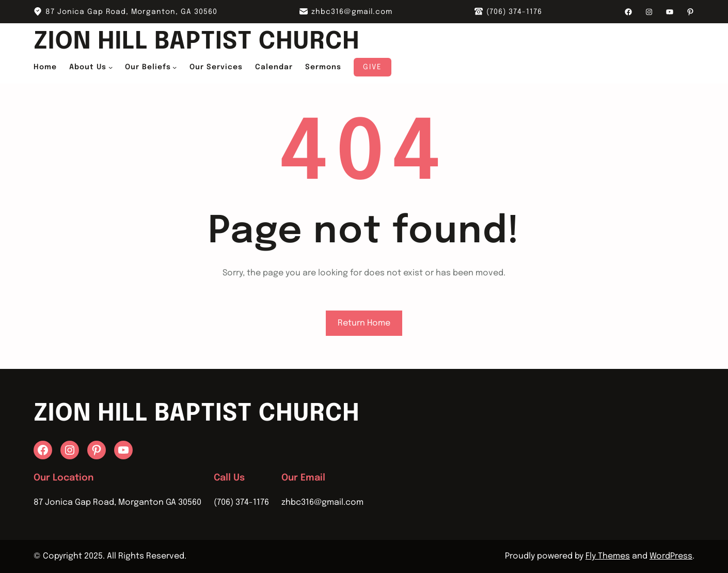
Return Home (364, 323)
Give (373, 67)
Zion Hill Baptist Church (196, 42)
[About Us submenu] (110, 67)
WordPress (671, 556)
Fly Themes (608, 556)
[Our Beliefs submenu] (175, 67)
